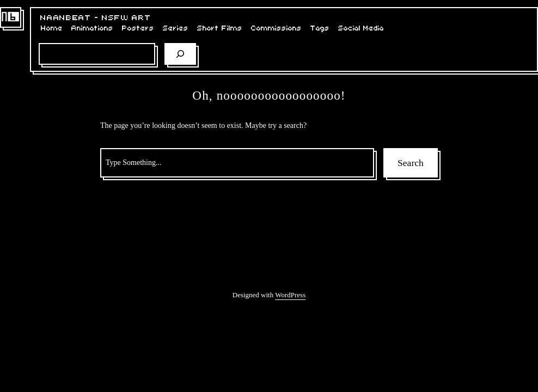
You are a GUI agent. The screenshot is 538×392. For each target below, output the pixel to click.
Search (411, 163)
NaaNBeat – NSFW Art (96, 18)
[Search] (180, 54)
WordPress (290, 295)
